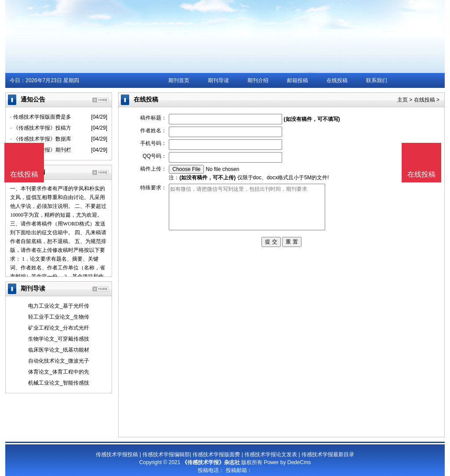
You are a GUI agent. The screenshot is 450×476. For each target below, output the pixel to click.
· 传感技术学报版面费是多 (41, 117)
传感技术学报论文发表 (271, 454)
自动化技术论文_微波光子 (59, 361)
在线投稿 (337, 80)
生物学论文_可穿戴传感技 (59, 339)
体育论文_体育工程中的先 (59, 372)
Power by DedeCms (287, 462)
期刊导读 (218, 80)
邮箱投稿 (298, 80)
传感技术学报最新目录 (328, 454)
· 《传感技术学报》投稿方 (41, 128)
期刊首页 (179, 80)
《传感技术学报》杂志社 (211, 462)
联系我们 (377, 80)
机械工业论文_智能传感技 (59, 383)
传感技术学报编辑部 (166, 454)
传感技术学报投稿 (117, 454)
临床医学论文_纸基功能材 (59, 350)
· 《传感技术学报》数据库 (41, 139)
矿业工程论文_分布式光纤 (59, 328)
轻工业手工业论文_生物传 (59, 317)
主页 (403, 100)
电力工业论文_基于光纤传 (59, 306)
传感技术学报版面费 (216, 454)
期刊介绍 (258, 80)
